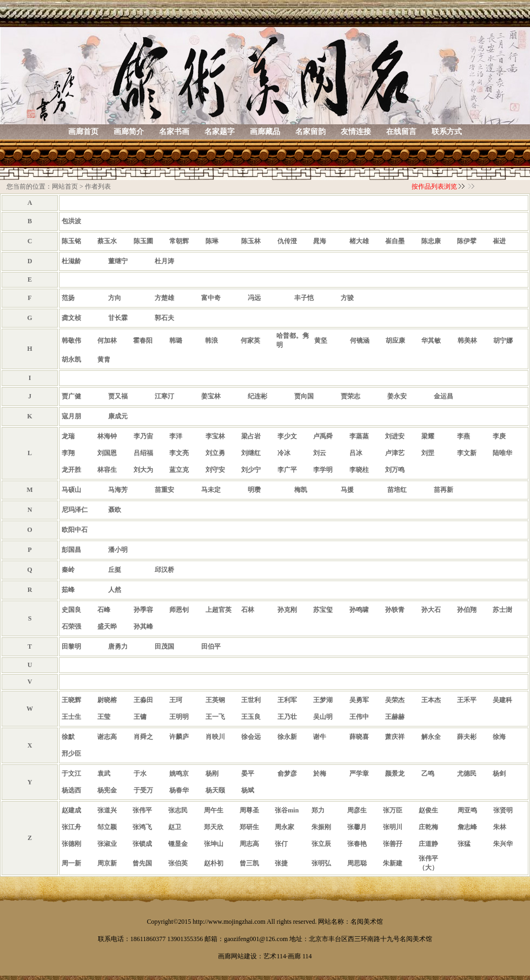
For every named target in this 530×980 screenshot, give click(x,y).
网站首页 (65, 186)
